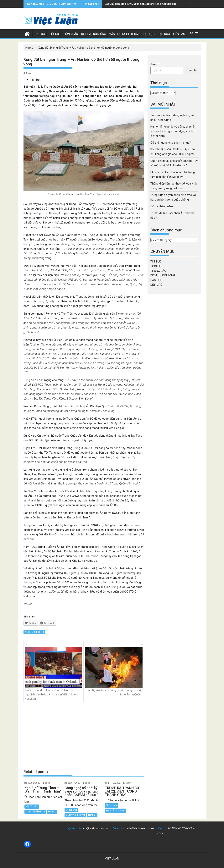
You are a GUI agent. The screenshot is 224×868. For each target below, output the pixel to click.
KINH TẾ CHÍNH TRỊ (34, 632)
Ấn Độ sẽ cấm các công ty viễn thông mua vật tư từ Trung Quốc (114, 671)
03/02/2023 (34, 783)
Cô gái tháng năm (162, 206)
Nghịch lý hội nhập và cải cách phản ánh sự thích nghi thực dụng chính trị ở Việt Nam (173, 131)
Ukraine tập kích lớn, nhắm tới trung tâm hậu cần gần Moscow (143, 4)
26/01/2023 (74, 783)
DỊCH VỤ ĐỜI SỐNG (94, 34)
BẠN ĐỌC (164, 34)
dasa (47, 783)
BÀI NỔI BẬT (32, 807)
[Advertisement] (84, 736)
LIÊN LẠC (179, 34)
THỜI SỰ (54, 34)
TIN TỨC (39, 34)
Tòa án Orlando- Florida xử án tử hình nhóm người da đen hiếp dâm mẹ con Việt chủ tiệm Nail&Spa (54, 673)
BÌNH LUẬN (71, 810)
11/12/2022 (114, 783)
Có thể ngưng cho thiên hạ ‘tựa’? (171, 143)
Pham (29, 73)
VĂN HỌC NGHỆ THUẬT (124, 34)
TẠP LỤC (149, 34)
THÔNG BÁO (70, 34)
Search (155, 64)
